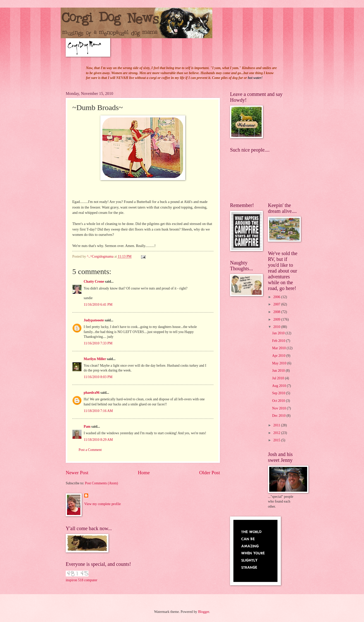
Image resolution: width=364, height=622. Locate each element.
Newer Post (77, 473)
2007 (277, 304)
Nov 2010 (280, 408)
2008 (277, 312)
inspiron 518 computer (82, 580)
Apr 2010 (279, 356)
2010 (277, 327)
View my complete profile (102, 504)
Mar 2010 (279, 348)
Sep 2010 (279, 393)
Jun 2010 (279, 371)
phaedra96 (92, 393)
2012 (277, 433)
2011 (277, 425)
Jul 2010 (279, 378)
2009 (277, 319)
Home (144, 473)
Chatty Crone (94, 282)
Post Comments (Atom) (101, 483)
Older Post (210, 473)
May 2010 (280, 363)
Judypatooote (94, 320)
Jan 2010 (279, 333)
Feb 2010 (279, 341)
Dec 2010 (279, 416)
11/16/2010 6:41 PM (98, 305)
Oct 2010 (279, 401)
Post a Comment (90, 450)
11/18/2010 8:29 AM (98, 440)
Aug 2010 (280, 386)
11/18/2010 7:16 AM (98, 411)
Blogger (203, 612)
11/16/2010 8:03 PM (98, 377)
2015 (277, 440)
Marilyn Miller (95, 359)
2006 (277, 297)
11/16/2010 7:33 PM (98, 343)
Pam (87, 427)
